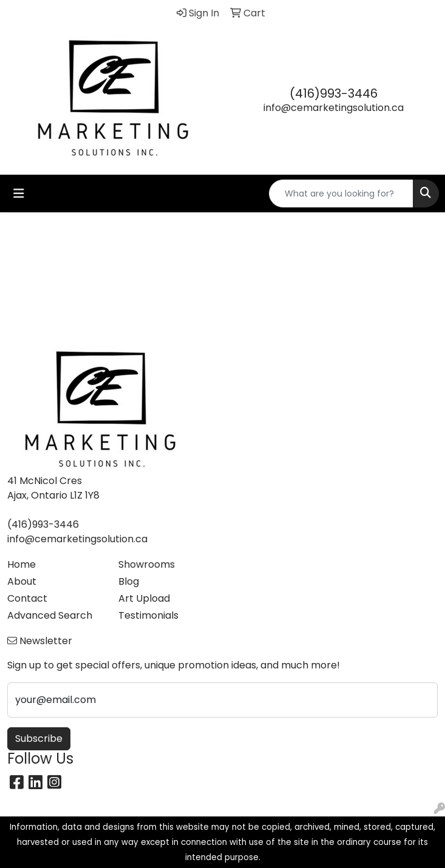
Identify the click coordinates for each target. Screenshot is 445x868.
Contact (27, 598)
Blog (129, 581)
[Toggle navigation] (19, 193)
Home (22, 564)
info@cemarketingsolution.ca (334, 108)
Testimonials (148, 615)
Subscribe (39, 738)
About (22, 581)
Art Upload (144, 598)
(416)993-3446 (334, 93)
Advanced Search (50, 615)
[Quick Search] (341, 193)
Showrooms (147, 564)
